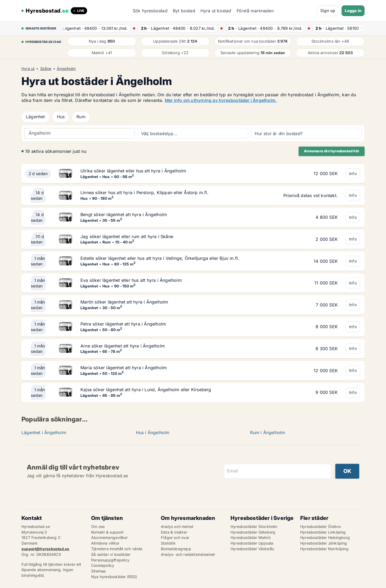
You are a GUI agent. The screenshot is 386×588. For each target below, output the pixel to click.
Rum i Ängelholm (268, 432)
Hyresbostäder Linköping (323, 532)
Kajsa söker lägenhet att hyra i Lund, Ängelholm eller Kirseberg (146, 390)
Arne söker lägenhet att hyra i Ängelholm (123, 346)
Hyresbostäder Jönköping (324, 543)
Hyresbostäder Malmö (250, 537)
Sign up (328, 11)
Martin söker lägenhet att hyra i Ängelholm (124, 302)
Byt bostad (184, 11)
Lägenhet (36, 117)
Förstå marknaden (255, 11)
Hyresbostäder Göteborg (253, 532)
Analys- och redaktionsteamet (188, 554)
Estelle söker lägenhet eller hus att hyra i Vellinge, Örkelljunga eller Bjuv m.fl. (160, 258)
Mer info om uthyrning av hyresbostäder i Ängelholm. (221, 100)
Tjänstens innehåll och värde (117, 549)
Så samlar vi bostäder (111, 554)
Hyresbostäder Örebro (320, 526)
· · (93, 28)
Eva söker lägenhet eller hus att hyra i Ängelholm (131, 280)
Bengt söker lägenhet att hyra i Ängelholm (124, 215)
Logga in (353, 11)
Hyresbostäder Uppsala (252, 543)
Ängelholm (66, 69)
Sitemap (99, 571)
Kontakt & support (107, 532)
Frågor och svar (175, 537)
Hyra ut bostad (216, 11)
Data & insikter (174, 532)
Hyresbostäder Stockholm (254, 526)
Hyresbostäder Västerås (252, 549)
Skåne (46, 69)
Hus (61, 117)
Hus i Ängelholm (153, 432)
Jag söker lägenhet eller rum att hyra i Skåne (127, 236)
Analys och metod (177, 526)
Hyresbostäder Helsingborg (325, 537)
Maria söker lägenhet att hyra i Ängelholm (124, 368)
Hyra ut (28, 69)
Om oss (98, 526)
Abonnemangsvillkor (110, 537)
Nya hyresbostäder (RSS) (114, 577)
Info (353, 174)
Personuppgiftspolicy (110, 560)
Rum (81, 117)
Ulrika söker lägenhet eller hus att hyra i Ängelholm (133, 171)
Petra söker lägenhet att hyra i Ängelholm (123, 324)
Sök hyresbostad (150, 11)
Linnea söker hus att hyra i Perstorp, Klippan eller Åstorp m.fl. (144, 193)
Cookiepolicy (103, 565)
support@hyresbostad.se (45, 549)
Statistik (168, 543)
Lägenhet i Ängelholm (44, 432)
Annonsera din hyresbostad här (332, 151)
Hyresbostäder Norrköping (324, 549)
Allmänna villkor (105, 543)
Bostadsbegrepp (176, 549)
